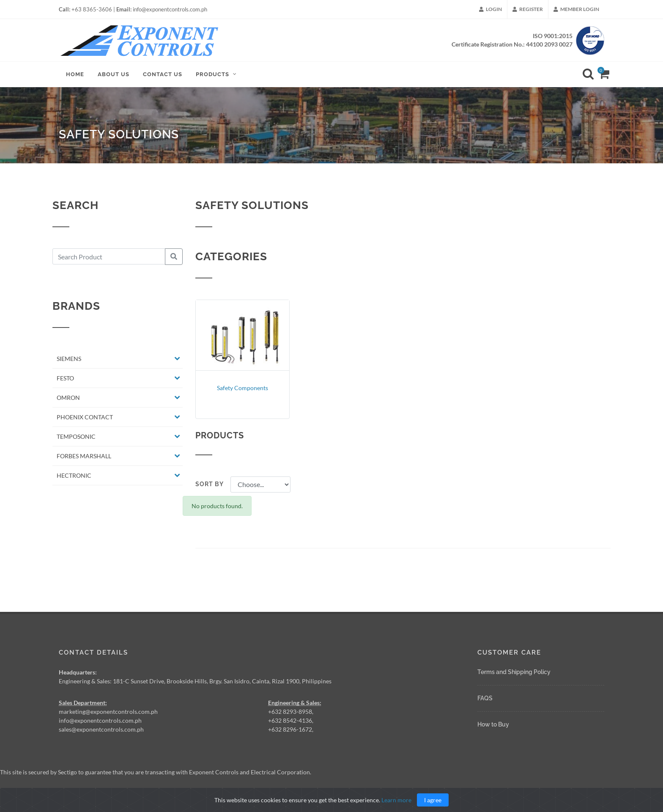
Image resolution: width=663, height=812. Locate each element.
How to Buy (493, 724)
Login (490, 9)
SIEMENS (69, 362)
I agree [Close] (433, 800)
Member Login (576, 9)
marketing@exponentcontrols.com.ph (108, 712)
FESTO (65, 382)
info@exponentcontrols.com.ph (100, 720)
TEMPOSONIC (76, 440)
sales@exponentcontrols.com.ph (101, 729)
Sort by (210, 488)
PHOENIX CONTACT (85, 421)
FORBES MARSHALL (84, 460)
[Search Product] (109, 260)
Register (528, 9)
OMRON (68, 401)
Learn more (396, 800)
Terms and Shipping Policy (514, 672)
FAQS (485, 698)
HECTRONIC (74, 479)
